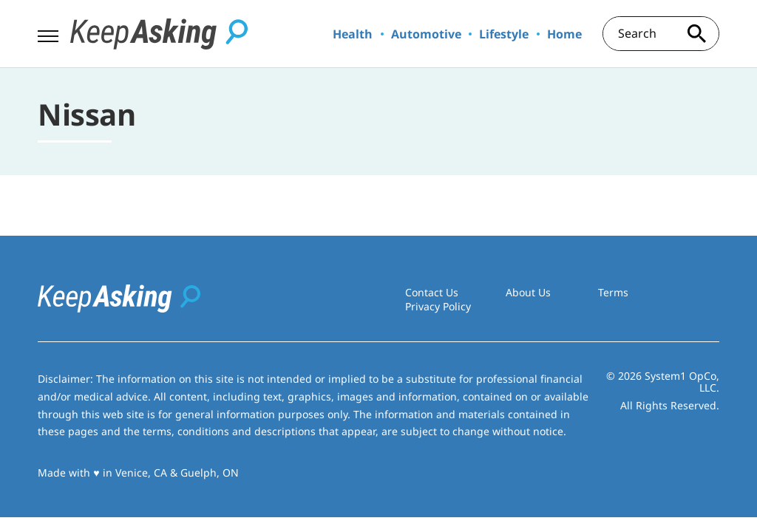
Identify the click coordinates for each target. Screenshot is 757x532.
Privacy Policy (438, 306)
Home (564, 34)
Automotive (426, 34)
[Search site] (697, 34)
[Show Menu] (48, 33)
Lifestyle (504, 34)
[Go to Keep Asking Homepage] (159, 34)
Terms (613, 292)
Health (353, 34)
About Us (528, 292)
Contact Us (432, 292)
